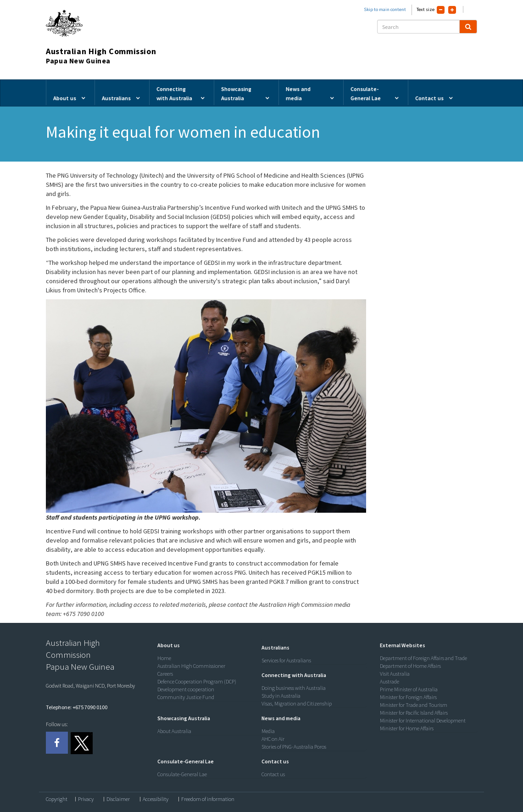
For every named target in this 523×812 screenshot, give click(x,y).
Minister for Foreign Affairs (408, 697)
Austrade (389, 681)
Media (268, 731)
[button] (166, 645)
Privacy (86, 799)
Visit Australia (395, 674)
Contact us (273, 774)
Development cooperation (186, 689)
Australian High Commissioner (191, 666)
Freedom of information (208, 799)
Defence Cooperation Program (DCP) (197, 681)
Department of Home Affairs (410, 666)
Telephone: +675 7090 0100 (77, 707)
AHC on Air (273, 739)
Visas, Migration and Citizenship (297, 703)
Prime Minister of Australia (409, 689)
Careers (165, 674)
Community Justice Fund (186, 697)
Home (164, 658)
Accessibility (156, 799)
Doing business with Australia (294, 688)
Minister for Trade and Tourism (414, 705)
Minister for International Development (423, 720)
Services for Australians (286, 660)
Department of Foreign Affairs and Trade (423, 658)
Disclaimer (118, 799)
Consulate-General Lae (182, 774)
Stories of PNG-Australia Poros (294, 747)
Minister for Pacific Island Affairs (414, 713)
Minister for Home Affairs (407, 728)
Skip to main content (385, 9)
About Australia (174, 731)
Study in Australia (281, 696)
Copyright (57, 799)
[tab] (207, 645)
